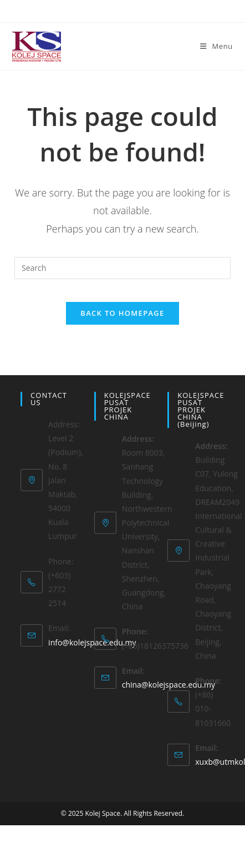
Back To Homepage (122, 313)
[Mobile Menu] (216, 46)
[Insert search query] (122, 268)
